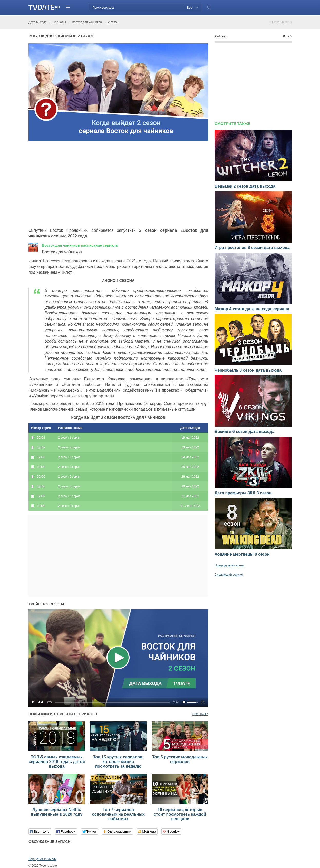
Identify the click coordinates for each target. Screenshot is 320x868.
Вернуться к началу (42, 859)
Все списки (200, 714)
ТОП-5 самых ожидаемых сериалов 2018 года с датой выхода (57, 762)
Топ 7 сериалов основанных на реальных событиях (118, 814)
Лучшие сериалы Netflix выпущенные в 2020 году (57, 812)
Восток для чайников (80, 245)
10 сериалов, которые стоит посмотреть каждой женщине (180, 814)
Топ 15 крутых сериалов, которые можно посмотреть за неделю (118, 762)
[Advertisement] (72, 185)
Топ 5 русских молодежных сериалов (180, 759)
